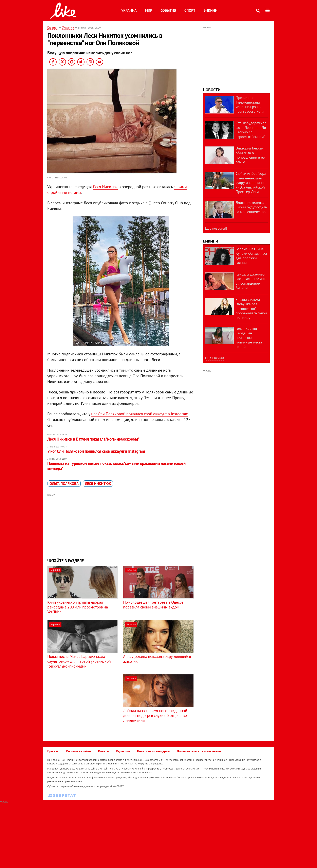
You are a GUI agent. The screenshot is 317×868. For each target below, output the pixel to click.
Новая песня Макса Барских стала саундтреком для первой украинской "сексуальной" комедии (79, 661)
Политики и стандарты (153, 751)
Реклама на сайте (78, 751)
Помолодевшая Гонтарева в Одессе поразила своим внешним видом (153, 605)
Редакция (123, 751)
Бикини (211, 10)
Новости (212, 90)
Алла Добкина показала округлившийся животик (157, 659)
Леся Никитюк (105, 187)
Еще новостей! (216, 228)
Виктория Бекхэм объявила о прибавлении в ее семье (250, 155)
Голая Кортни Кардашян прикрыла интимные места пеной (249, 338)
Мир (149, 10)
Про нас (53, 751)
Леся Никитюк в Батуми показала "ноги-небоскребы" (93, 439)
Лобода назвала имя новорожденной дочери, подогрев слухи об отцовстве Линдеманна (155, 715)
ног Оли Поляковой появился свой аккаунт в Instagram (140, 414)
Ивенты (104, 751)
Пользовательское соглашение (199, 751)
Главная (53, 27)
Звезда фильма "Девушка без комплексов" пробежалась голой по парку (251, 309)
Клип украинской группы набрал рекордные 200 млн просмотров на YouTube (78, 607)
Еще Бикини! (215, 358)
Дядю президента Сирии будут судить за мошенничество (251, 207)
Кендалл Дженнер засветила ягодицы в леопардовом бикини (251, 281)
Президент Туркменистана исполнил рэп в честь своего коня (250, 104)
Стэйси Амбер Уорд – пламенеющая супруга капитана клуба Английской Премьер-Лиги (251, 183)
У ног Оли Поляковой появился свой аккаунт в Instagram (96, 451)
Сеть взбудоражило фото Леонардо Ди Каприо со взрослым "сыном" (251, 130)
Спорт (190, 10)
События (168, 10)
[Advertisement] (121, 526)
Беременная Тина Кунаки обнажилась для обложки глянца (251, 256)
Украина (129, 10)
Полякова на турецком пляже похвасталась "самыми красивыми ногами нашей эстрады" (116, 466)
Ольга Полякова (64, 484)
